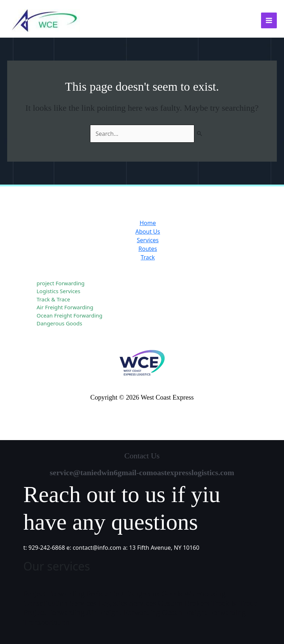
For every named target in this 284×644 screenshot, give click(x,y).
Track (148, 257)
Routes (148, 249)
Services (148, 240)
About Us (148, 232)
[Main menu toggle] (269, 20)
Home (148, 223)
